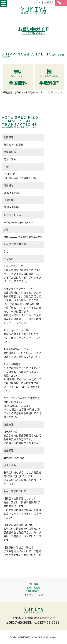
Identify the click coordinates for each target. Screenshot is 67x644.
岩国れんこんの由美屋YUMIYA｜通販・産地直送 (34, 11)
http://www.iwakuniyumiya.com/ (23, 237)
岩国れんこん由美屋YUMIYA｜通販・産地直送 (33, 610)
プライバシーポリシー (34, 595)
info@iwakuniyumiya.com (19, 222)
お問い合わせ (34, 588)
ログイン (36, 3)
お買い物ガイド (33, 591)
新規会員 (49, 3)
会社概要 (34, 584)
